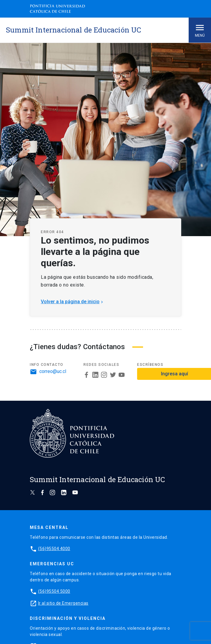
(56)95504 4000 (54, 549)
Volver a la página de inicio (73, 302)
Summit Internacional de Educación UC (73, 30)
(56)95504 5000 (54, 591)
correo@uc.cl (53, 371)
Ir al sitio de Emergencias (63, 603)
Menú (200, 30)
